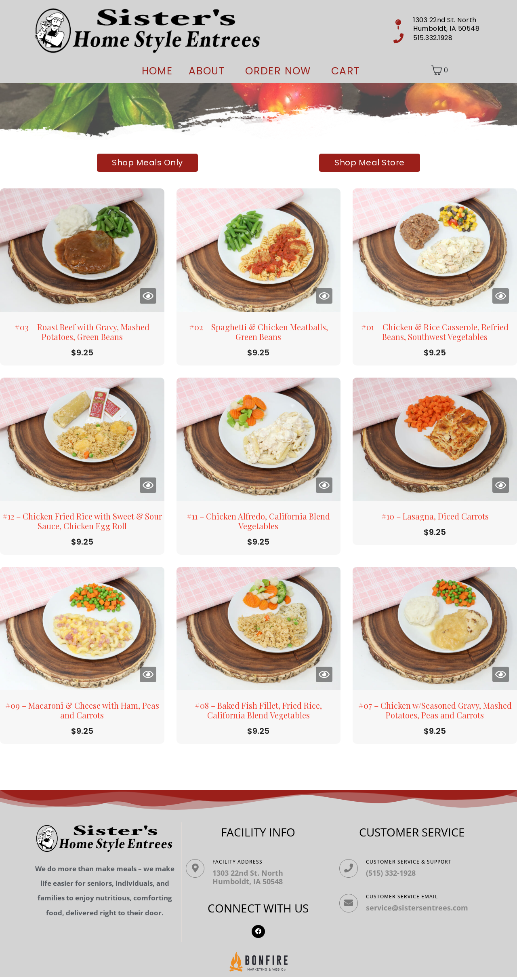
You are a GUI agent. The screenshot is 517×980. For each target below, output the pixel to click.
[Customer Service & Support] (352, 872)
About (207, 71)
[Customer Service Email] (352, 913)
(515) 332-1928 (397, 873)
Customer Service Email (408, 903)
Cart (346, 71)
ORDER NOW (278, 71)
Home (157, 71)
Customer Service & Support (415, 862)
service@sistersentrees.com (423, 914)
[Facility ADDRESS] (198, 872)
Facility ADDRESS (244, 862)
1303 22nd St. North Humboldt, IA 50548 (254, 877)
